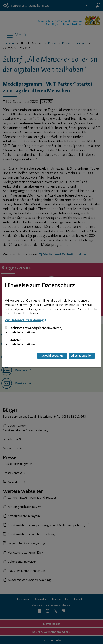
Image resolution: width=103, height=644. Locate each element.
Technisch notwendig (34, 328)
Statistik (13, 340)
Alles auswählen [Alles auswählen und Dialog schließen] (82, 356)
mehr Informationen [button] (23, 333)
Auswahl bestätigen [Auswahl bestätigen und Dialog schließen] (52, 356)
